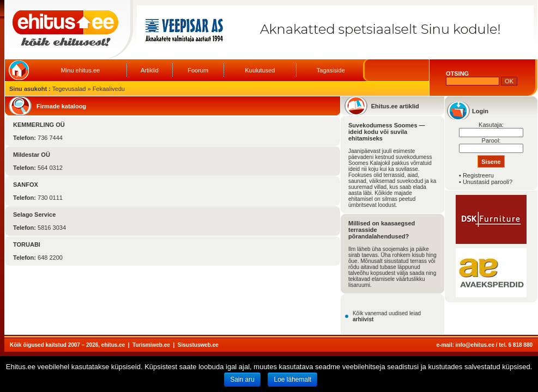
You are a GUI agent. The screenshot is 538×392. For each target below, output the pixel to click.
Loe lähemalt (292, 379)
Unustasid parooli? (488, 182)
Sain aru (242, 379)
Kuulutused (260, 70)
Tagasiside (331, 70)
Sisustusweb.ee (198, 345)
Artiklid (150, 70)
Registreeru (478, 175)
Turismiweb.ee (151, 345)
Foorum (198, 70)
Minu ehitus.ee (81, 70)
